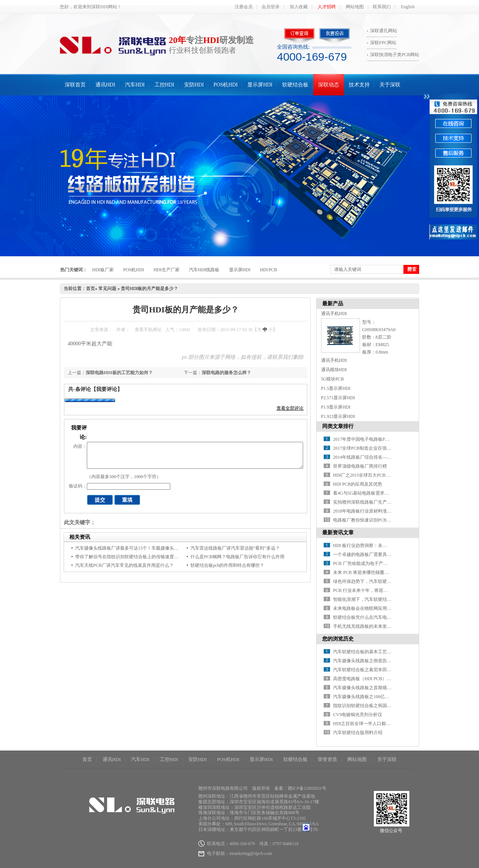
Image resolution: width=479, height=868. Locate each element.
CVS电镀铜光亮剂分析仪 (358, 715)
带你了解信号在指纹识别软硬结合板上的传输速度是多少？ (134, 557)
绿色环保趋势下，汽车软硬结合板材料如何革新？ (382, 581)
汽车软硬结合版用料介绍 (358, 733)
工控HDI (164, 85)
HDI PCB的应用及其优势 (358, 484)
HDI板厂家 (103, 270)
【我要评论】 (107, 389)
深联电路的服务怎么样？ (226, 373)
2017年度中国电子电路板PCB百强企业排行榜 (378, 439)
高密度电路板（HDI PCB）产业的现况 (371, 679)
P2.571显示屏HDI (338, 398)
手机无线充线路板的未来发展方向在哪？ (373, 626)
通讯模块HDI (334, 370)
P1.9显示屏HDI (336, 407)
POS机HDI (226, 85)
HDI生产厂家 (166, 270)
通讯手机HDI (334, 314)
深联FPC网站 (383, 43)
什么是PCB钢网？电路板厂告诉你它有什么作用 (237, 557)
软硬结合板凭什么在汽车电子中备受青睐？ (376, 617)
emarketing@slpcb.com (251, 853)
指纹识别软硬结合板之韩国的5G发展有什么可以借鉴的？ (390, 706)
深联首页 (75, 85)
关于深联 (390, 85)
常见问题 (107, 288)
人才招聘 (327, 7)
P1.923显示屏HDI (338, 416)
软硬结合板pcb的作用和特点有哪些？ (227, 565)
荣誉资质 (327, 759)
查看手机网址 (148, 330)
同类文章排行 (338, 426)
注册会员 (244, 7)
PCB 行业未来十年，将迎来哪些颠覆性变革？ (378, 590)
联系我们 (382, 7)
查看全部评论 (290, 408)
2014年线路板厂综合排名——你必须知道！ (376, 457)
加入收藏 (299, 7)
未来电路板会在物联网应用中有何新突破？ (376, 608)
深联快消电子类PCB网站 (395, 55)
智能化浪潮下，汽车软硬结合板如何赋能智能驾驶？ (385, 599)
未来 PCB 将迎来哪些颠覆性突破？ (368, 572)
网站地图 (355, 7)
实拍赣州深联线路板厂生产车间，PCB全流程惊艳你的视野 (391, 502)
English (408, 7)
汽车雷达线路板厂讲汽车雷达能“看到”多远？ (235, 548)
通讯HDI (105, 85)
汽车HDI (135, 85)
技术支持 (359, 85)
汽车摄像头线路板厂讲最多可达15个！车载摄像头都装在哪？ (136, 548)
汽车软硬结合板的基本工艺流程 (364, 652)
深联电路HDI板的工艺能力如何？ (119, 373)
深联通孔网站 (384, 31)
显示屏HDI (260, 85)
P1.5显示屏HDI (336, 388)
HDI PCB (269, 270)
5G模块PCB (332, 379)
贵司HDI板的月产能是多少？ (150, 288)
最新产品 (333, 304)
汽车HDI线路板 (204, 270)
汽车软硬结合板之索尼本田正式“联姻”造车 (376, 670)
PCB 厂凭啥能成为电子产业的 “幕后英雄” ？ (377, 563)
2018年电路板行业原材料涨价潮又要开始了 (376, 511)
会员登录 (271, 7)
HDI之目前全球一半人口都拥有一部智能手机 (377, 724)
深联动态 (329, 85)
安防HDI (194, 85)
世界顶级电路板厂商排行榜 (360, 466)
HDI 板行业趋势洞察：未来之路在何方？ (373, 545)
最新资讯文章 (338, 533)
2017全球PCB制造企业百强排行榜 (367, 448)
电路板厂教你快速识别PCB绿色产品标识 (373, 520)
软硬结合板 (295, 85)
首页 (91, 288)
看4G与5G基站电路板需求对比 (363, 493)
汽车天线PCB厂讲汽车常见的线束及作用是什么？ (124, 565)
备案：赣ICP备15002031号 (300, 788)
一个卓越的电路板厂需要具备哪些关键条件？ (378, 554)
